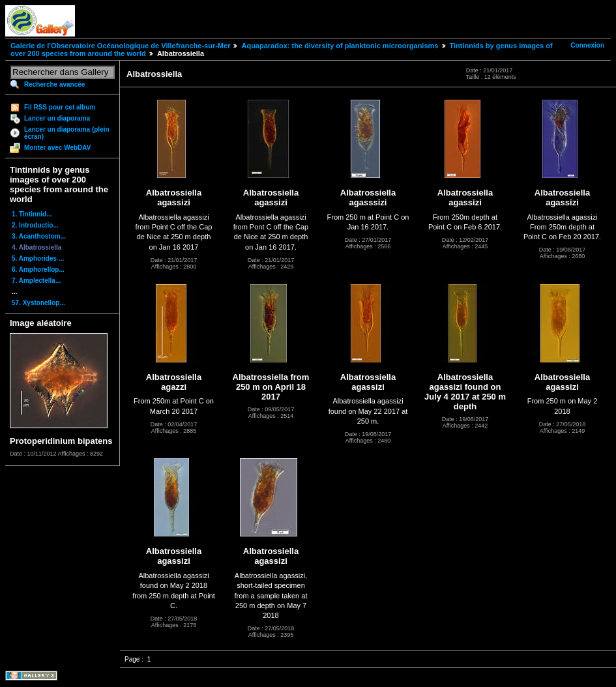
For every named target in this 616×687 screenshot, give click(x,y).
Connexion (587, 45)
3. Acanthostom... (39, 236)
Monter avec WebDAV (57, 148)
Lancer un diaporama (57, 118)
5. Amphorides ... (38, 258)
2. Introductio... (35, 225)
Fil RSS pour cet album (60, 107)
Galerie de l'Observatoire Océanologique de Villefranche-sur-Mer (120, 46)
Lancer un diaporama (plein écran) (67, 133)
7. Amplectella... (36, 281)
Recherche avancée (54, 84)
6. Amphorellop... (38, 270)
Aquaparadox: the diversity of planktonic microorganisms (340, 46)
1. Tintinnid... (32, 214)
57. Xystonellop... (38, 303)
